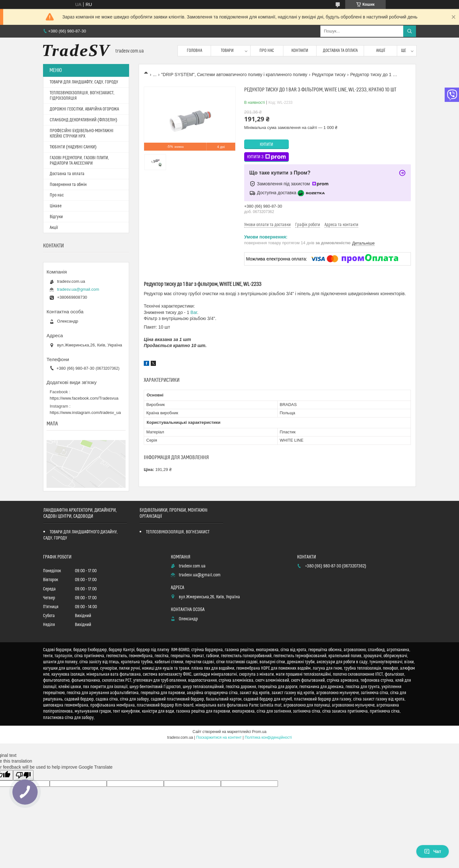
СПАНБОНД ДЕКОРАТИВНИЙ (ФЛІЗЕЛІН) (84, 120)
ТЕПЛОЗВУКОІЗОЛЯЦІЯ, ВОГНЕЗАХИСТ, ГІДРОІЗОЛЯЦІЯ (82, 96)
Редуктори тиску (329, 75)
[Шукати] (410, 31)
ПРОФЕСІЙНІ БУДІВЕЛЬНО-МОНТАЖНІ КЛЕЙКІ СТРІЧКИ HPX (82, 134)
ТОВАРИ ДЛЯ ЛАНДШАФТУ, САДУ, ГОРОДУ (84, 82)
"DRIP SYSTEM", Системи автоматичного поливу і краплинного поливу (234, 75)
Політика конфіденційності (268, 737)
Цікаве (56, 206)
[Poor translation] (23, 775)
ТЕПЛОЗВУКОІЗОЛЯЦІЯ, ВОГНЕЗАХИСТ (178, 532)
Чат (433, 851)
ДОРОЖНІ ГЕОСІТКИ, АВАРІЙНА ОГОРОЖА (84, 109)
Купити (266, 145)
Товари (227, 51)
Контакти (300, 51)
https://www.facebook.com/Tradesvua (84, 398)
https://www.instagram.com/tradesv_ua (85, 413)
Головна (194, 51)
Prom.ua (259, 732)
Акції (381, 51)
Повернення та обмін (68, 185)
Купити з (266, 157)
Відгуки (56, 217)
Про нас (267, 51)
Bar (194, 312)
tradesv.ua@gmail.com (78, 289)
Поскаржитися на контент (219, 737)
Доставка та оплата (340, 51)
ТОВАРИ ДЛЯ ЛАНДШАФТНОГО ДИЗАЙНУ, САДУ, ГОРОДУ (80, 535)
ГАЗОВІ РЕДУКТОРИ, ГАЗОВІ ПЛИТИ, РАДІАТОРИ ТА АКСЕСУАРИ (79, 161)
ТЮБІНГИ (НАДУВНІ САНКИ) (73, 147)
